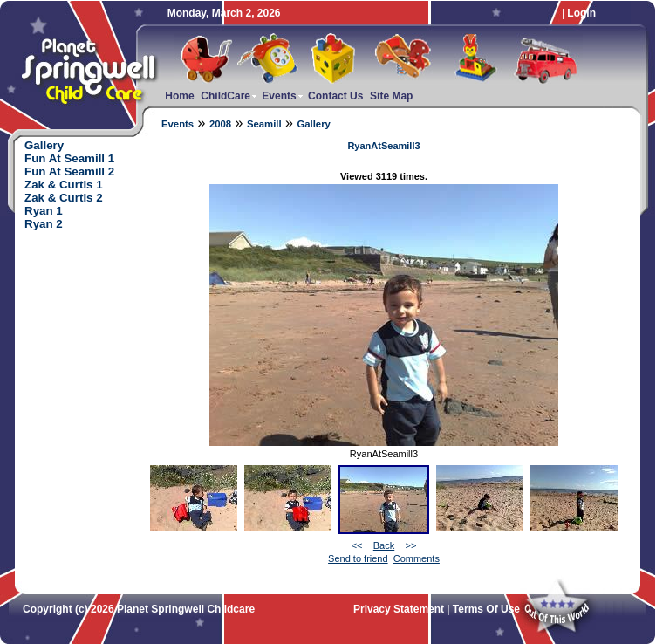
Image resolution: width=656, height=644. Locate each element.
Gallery (313, 124)
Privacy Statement (399, 609)
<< (357, 545)
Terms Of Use (486, 609)
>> (410, 545)
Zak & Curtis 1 (64, 185)
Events (178, 124)
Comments (417, 558)
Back (384, 545)
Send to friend (358, 558)
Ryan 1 (44, 211)
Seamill (264, 124)
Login (581, 13)
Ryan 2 (44, 224)
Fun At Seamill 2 (69, 171)
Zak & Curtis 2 (64, 198)
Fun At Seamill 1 (69, 158)
